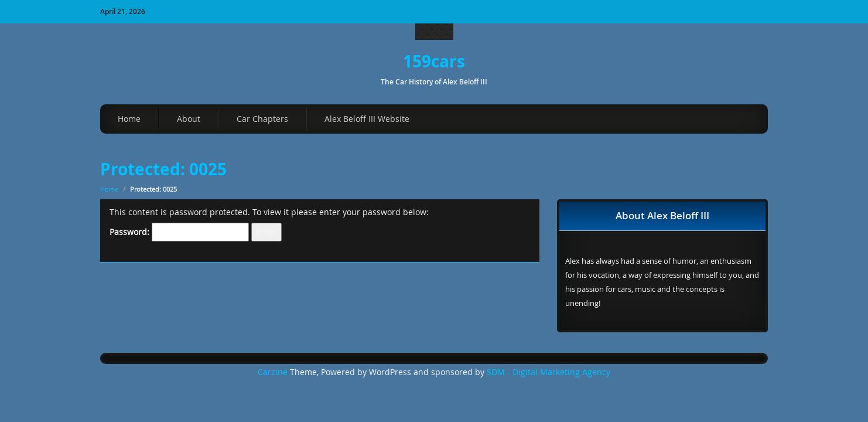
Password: (179, 232)
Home (129, 119)
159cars (434, 61)
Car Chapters (262, 119)
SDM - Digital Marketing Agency (549, 372)
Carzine (274, 372)
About (189, 119)
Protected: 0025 (163, 169)
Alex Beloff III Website (367, 119)
